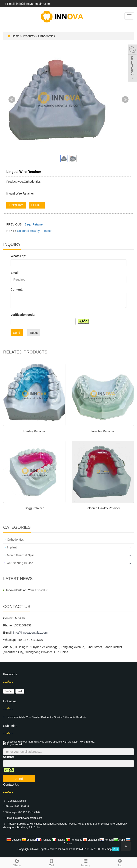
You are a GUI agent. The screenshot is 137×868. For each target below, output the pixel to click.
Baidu (20, 691)
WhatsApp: (18, 256)
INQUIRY (16, 205)
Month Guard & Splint (21, 555)
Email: (15, 273)
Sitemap (107, 849)
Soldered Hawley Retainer (34, 231)
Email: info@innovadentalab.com (28, 4)
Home (16, 36)
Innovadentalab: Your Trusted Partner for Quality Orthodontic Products (47, 717)
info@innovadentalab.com (30, 633)
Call (51, 862)
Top (120, 862)
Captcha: (9, 757)
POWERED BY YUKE (89, 849)
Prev (12, 100)
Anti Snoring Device (20, 563)
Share (17, 862)
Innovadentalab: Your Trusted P (27, 590)
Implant (12, 547)
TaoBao (9, 691)
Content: (17, 289)
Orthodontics (46, 36)
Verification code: (23, 315)
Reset (34, 333)
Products (29, 36)
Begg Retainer (34, 224)
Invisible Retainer (103, 431)
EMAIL (37, 205)
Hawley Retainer (34, 431)
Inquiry (86, 862)
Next (125, 100)
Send (17, 333)
